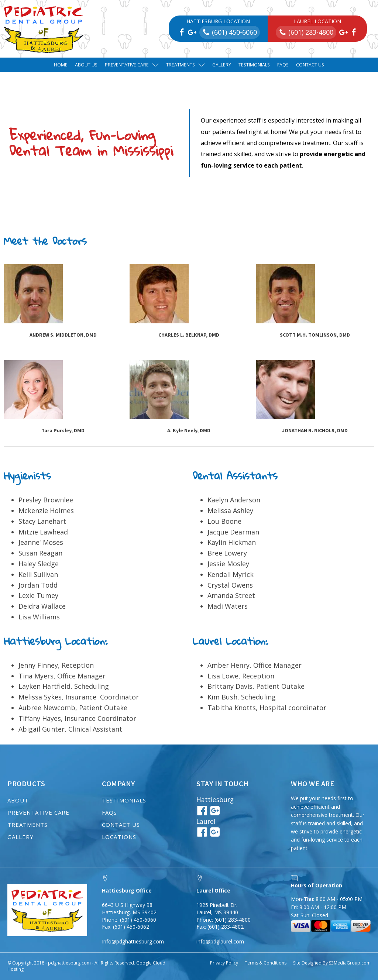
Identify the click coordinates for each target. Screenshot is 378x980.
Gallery (222, 65)
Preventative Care (132, 65)
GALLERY (20, 837)
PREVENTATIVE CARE (38, 812)
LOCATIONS (119, 837)
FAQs (283, 65)
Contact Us (310, 65)
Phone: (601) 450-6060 (129, 920)
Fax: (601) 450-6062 (126, 927)
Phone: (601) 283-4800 (224, 920)
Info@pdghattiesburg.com (133, 941)
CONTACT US (121, 825)
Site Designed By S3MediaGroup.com (332, 963)
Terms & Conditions (266, 963)
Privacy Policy (224, 963)
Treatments (185, 65)
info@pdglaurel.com (220, 941)
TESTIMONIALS (124, 800)
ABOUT (18, 800)
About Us (86, 65)
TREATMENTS (28, 825)
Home (61, 65)
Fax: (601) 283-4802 (220, 927)
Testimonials (254, 65)
